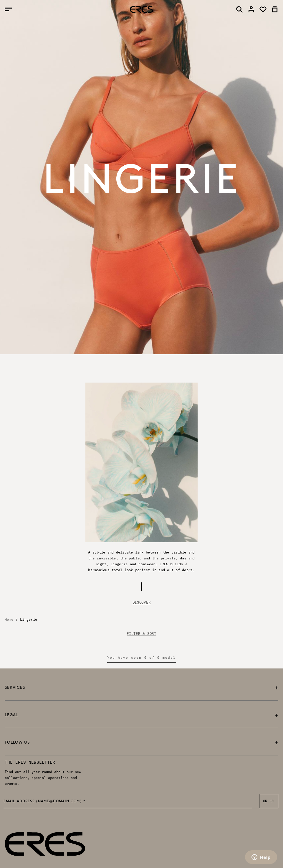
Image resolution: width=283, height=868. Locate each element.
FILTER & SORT (141, 634)
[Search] (239, 9)
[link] (251, 9)
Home (9, 619)
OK (269, 801)
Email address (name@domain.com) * (45, 802)
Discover (142, 602)
